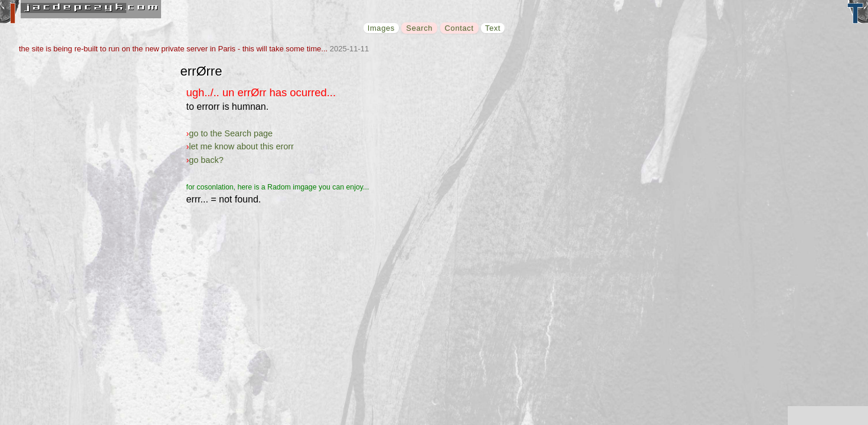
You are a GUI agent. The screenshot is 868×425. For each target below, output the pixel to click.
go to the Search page (231, 133)
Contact (459, 28)
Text (493, 28)
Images (381, 28)
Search (419, 28)
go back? (206, 160)
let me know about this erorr (241, 146)
